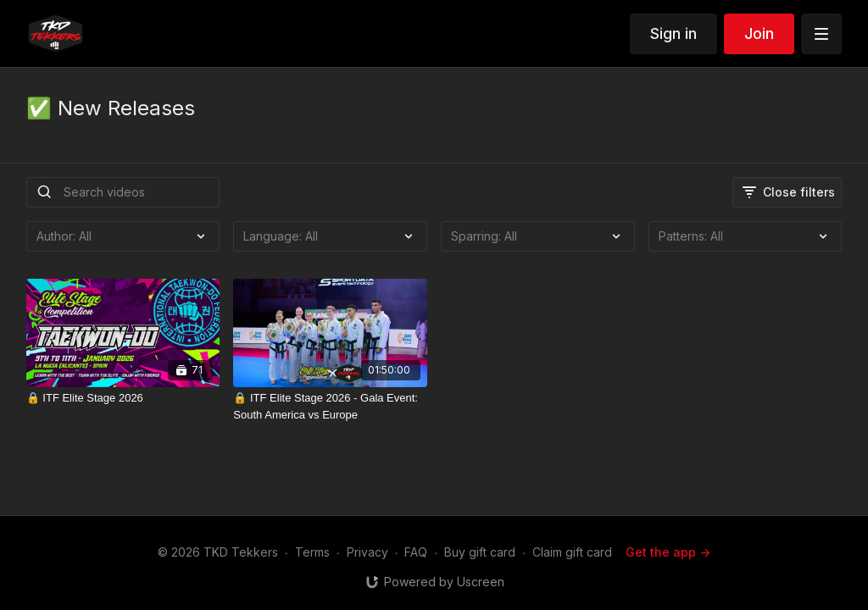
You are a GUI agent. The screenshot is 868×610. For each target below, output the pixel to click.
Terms (312, 552)
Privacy (367, 552)
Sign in (673, 33)
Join (759, 33)
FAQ (416, 552)
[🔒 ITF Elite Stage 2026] (123, 398)
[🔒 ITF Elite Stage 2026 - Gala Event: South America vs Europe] (330, 406)
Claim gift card (572, 552)
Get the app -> (668, 552)
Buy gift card (480, 552)
